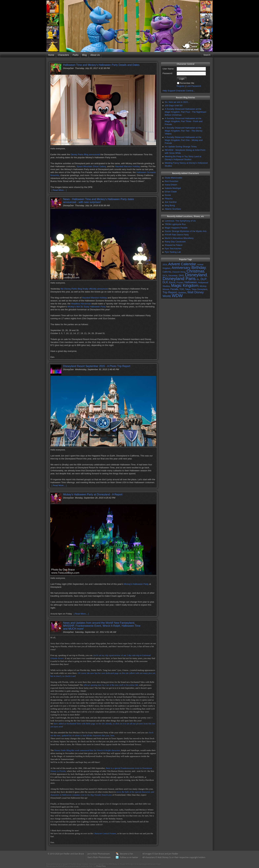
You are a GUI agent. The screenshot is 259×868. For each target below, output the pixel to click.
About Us (95, 55)
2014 (165, 265)
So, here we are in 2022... (177, 102)
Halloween (191, 282)
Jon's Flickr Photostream (99, 854)
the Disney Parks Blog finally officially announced (84, 289)
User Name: (168, 69)
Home (51, 55)
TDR (182, 289)
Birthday (199, 267)
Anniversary (181, 268)
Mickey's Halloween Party (136, 584)
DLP (203, 279)
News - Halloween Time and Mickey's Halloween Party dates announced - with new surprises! (99, 201)
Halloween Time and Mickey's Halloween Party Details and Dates (101, 65)
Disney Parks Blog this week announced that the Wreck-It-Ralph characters (87, 750)
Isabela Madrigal (173, 188)
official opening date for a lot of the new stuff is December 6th (111, 685)
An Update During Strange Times (181, 147)
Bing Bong (170, 205)
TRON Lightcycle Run (175, 224)
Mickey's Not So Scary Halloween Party (87, 307)
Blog (84, 55)
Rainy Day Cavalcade (175, 242)
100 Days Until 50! (174, 105)
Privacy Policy (101, 866)
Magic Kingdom (185, 285)
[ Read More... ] (59, 190)
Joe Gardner (171, 202)
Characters (63, 55)
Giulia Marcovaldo (173, 178)
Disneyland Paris (179, 279)
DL (198, 279)
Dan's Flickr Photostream (99, 857)
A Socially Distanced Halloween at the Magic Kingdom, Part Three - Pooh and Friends (184, 121)
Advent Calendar (182, 264)
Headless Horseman (81, 304)
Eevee (168, 195)
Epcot (172, 282)
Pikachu (169, 199)
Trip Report (170, 292)
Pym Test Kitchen (173, 249)
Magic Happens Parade (176, 228)
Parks (76, 55)
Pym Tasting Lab (173, 252)
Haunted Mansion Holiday (127, 166)
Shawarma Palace (174, 245)
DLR (165, 282)
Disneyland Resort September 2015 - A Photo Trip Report (97, 366)
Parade (174, 289)
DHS (181, 275)
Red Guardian (171, 181)
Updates (182, 293)
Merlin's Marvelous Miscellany (179, 238)
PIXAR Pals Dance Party (177, 235)
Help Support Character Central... (179, 91)
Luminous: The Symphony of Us (180, 221)
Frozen (180, 282)
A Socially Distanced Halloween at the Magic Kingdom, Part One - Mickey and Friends (184, 140)
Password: (168, 73)
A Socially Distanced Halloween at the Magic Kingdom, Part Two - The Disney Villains (184, 131)
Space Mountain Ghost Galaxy (91, 166)
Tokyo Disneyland (199, 289)
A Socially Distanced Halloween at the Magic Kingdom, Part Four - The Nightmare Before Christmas (185, 112)
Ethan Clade (171, 192)
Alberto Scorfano (173, 209)
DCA (165, 276)
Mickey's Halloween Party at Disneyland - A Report (93, 494)
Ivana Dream (171, 185)
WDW (177, 296)
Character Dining (179, 272)
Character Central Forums (105, 833)
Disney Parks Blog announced (85, 154)
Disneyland (196, 275)
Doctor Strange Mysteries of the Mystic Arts (186, 231)
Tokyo (188, 289)
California (167, 272)
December (173, 276)
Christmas (195, 271)
